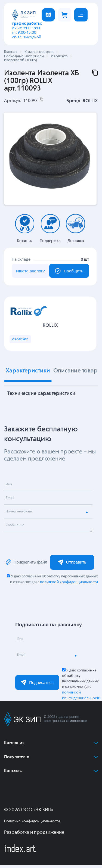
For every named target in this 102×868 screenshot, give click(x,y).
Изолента (21, 342)
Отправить (72, 565)
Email (11, 502)
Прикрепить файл (26, 565)
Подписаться (37, 685)
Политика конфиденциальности (32, 824)
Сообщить (67, 271)
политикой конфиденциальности (69, 584)
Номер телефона (21, 515)
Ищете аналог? (29, 271)
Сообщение (17, 529)
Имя (10, 488)
